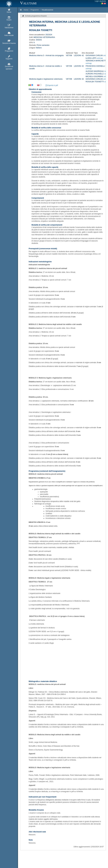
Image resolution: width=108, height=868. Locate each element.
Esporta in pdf (52, 85)
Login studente (100, 1)
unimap (100, 58)
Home (26, 10)
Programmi (35, 10)
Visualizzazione (47, 10)
